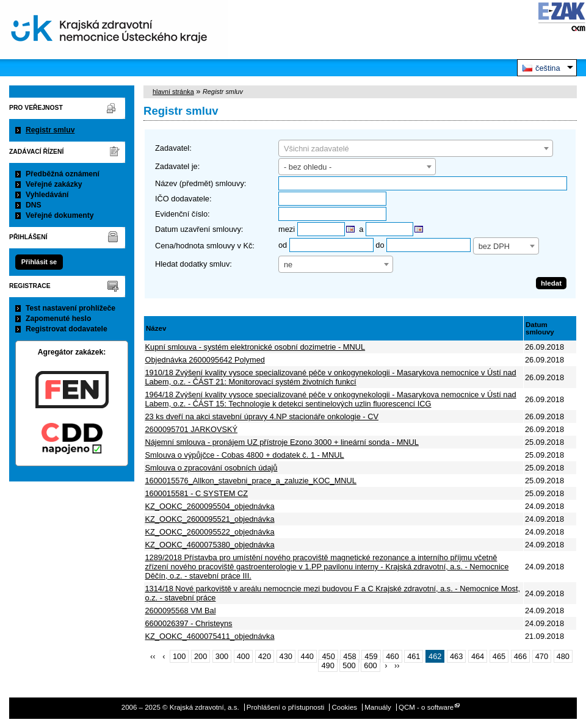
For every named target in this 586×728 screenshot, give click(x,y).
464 (478, 656)
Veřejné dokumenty (60, 215)
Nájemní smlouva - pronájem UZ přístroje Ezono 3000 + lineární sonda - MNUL (282, 442)
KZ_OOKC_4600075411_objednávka (210, 636)
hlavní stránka (173, 92)
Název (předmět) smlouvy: (201, 183)
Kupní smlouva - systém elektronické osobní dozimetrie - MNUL (255, 347)
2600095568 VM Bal (181, 611)
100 (179, 656)
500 (349, 665)
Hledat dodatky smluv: (194, 264)
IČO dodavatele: (183, 199)
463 (456, 656)
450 (328, 656)
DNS (34, 205)
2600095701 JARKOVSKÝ (192, 429)
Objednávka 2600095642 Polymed (205, 360)
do (380, 245)
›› (397, 665)
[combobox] (416, 148)
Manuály (378, 707)
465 (499, 656)
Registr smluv (50, 130)
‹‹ (153, 656)
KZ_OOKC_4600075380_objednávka (210, 545)
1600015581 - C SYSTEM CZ (197, 493)
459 (371, 656)
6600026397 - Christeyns (189, 623)
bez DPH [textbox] (494, 246)
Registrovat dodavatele (67, 329)
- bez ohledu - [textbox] (308, 167)
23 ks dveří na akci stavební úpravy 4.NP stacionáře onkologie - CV (262, 416)
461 (414, 656)
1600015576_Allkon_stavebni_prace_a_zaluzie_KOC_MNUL (251, 481)
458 (349, 656)
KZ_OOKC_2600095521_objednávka (210, 519)
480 (563, 656)
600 (370, 665)
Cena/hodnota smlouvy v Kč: (205, 246)
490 (327, 665)
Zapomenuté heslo (58, 319)
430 (286, 656)
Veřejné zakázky (54, 184)
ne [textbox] (288, 265)
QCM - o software (426, 707)
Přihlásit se (39, 262)
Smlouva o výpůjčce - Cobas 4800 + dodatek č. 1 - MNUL (245, 455)
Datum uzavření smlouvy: (199, 229)
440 (307, 656)
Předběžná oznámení (63, 174)
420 (265, 656)
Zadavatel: (173, 148)
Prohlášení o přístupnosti (285, 707)
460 (392, 656)
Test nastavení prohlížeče (71, 308)
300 (222, 656)
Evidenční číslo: (183, 214)
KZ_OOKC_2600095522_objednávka (210, 532)
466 (520, 656)
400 (243, 656)
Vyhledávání (47, 195)
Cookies (344, 707)
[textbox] (416, 149)
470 (542, 656)
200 (201, 656)
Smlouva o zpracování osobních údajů (212, 468)
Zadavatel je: (177, 166)
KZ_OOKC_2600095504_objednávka (210, 506)
